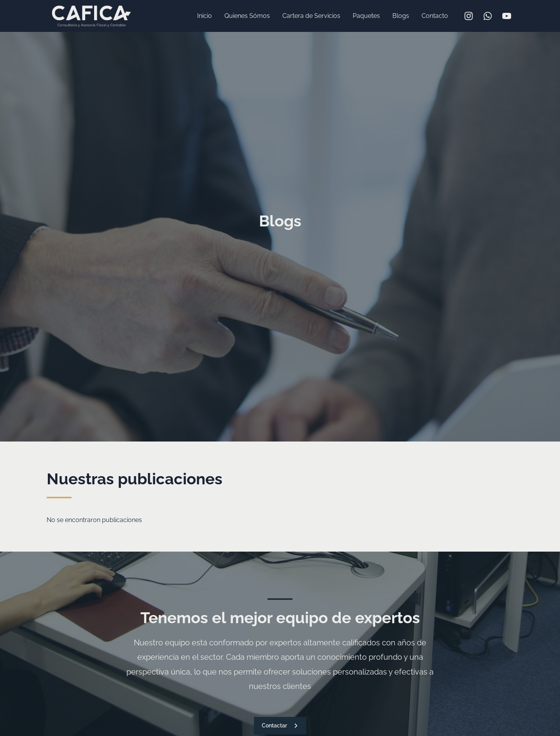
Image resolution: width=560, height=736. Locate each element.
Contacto (435, 16)
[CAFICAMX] (91, 15)
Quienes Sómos (247, 16)
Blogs (401, 16)
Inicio (205, 16)
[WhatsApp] (488, 16)
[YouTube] (507, 16)
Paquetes (366, 16)
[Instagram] (469, 16)
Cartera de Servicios (311, 16)
